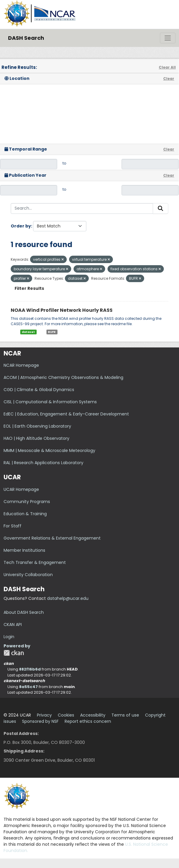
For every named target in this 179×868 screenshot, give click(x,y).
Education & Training (25, 514)
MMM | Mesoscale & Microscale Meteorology (49, 450)
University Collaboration (28, 575)
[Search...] (82, 208)
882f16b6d (30, 669)
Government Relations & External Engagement (52, 538)
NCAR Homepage (21, 365)
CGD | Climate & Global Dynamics (39, 390)
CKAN (14, 653)
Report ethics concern (88, 721)
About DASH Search (24, 612)
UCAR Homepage (21, 489)
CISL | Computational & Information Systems (50, 402)
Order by (21, 226)
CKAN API (13, 624)
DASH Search (26, 38)
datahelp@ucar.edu (68, 598)
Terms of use (125, 715)
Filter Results (29, 288)
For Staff (13, 526)
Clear (169, 79)
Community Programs (27, 502)
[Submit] (161, 208)
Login (9, 637)
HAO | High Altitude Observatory (36, 438)
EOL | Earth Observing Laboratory (37, 426)
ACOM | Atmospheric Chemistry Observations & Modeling (63, 377)
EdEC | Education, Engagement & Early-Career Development (66, 414)
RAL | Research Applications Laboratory (43, 463)
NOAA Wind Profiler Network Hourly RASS (62, 310)
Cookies (66, 715)
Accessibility (93, 715)
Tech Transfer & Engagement (35, 562)
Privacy (44, 715)
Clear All (167, 67)
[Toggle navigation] (168, 38)
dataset (28, 332)
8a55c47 (28, 687)
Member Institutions (24, 550)
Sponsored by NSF (40, 721)
